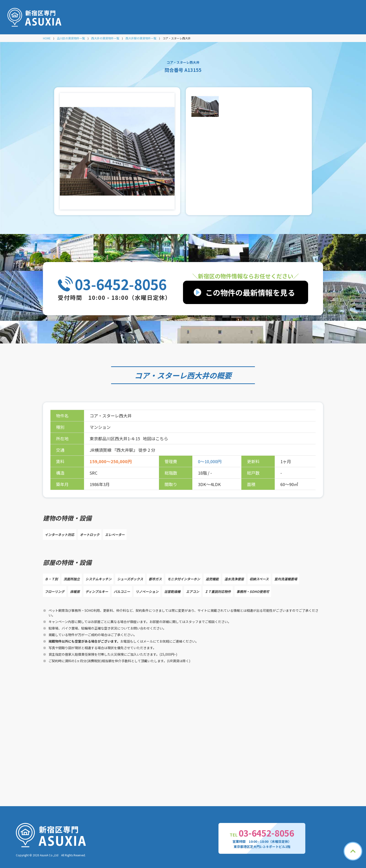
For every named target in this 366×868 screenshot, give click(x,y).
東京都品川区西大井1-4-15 (115, 438)
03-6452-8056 (121, 284)
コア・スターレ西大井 (172, 375)
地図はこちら (155, 438)
